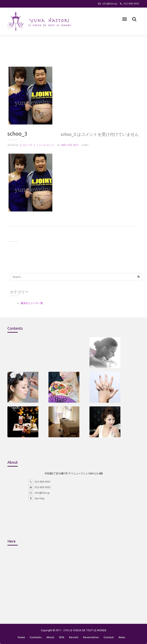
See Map (36, 498)
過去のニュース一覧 (32, 303)
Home (21, 637)
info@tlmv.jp (110, 4)
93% (62, 637)
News (122, 637)
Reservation (91, 637)
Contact (109, 637)
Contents (36, 637)
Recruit (74, 637)
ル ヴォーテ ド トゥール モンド (37, 145)
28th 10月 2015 (70, 145)
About (50, 637)
